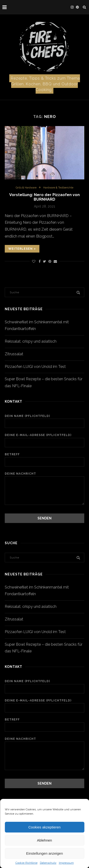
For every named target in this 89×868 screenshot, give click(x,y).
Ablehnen (44, 840)
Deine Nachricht (44, 476)
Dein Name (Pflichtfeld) (44, 421)
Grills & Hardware (26, 188)
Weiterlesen (22, 249)
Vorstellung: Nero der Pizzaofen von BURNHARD (44, 197)
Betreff (44, 460)
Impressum (66, 863)
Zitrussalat (14, 354)
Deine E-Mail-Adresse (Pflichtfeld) (44, 440)
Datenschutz (48, 863)
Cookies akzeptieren (45, 827)
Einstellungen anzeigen (44, 853)
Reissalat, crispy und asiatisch (31, 341)
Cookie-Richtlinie (26, 863)
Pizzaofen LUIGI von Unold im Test (35, 367)
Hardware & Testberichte (58, 188)
